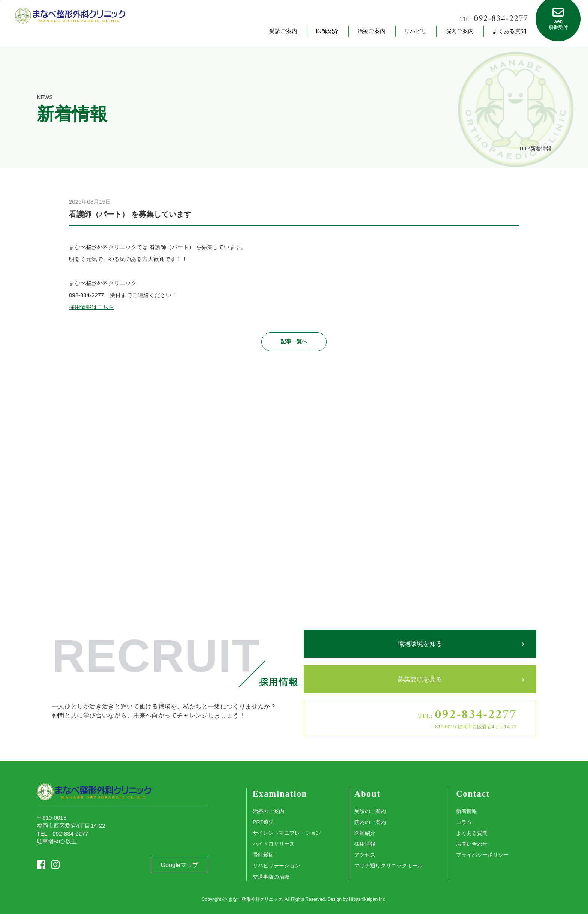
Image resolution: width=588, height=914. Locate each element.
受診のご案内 (370, 811)
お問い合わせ (472, 844)
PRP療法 (263, 822)
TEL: (494, 19)
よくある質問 (472, 833)
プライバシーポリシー (482, 855)
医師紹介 (365, 833)
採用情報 (365, 844)
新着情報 (466, 811)
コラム (464, 822)
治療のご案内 (268, 811)
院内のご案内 (370, 822)
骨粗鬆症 (263, 855)
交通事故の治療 (271, 877)
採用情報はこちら (91, 307)
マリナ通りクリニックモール (388, 866)
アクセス (365, 855)
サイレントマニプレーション (287, 833)
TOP (524, 149)
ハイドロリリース (274, 844)
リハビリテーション (276, 866)
